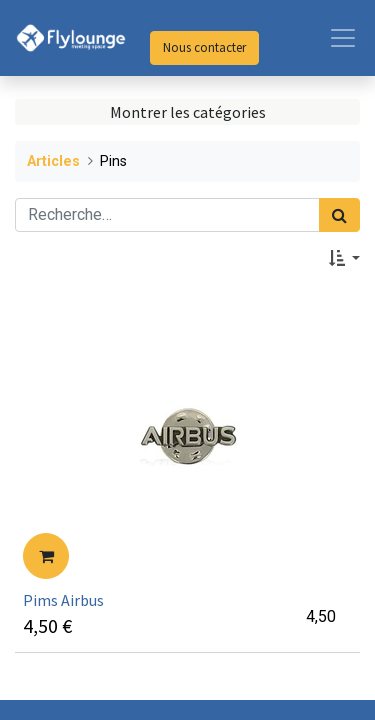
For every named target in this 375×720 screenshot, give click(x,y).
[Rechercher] (339, 215)
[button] (344, 258)
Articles (53, 161)
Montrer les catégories (188, 112)
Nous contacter (204, 47)
